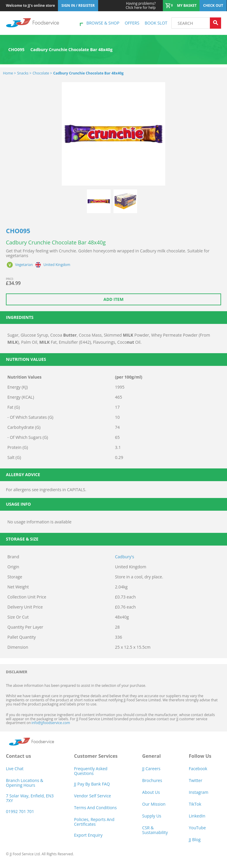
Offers (132, 23)
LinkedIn (197, 816)
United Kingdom (57, 265)
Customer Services (96, 756)
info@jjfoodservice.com (51, 723)
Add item (113, 299)
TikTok (195, 804)
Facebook (198, 769)
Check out (213, 5)
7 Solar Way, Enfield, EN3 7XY (30, 798)
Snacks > (24, 73)
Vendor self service (93, 796)
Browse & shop (103, 23)
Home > (9, 73)
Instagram (199, 792)
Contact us (18, 756)
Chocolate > (42, 73)
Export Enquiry (88, 835)
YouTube (197, 828)
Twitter (196, 780)
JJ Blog (195, 839)
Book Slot (156, 23)
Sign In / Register (78, 5)
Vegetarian (24, 265)
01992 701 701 (20, 811)
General (151, 756)
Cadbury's (125, 557)
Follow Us (200, 756)
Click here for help (141, 6)
